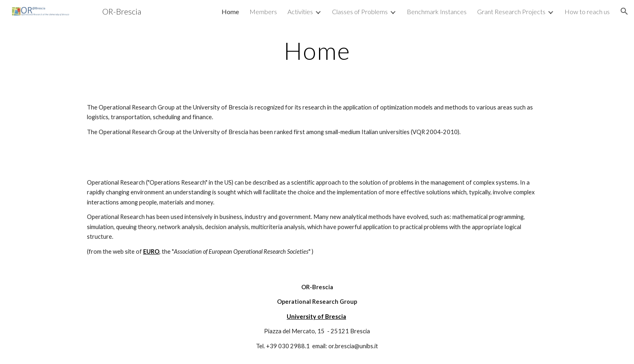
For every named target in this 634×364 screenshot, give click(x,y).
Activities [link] (300, 12)
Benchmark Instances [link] (437, 12)
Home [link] (230, 12)
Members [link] (263, 12)
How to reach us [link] (587, 12)
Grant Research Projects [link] (511, 12)
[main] (317, 50)
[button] (624, 11)
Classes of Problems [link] (360, 12)
